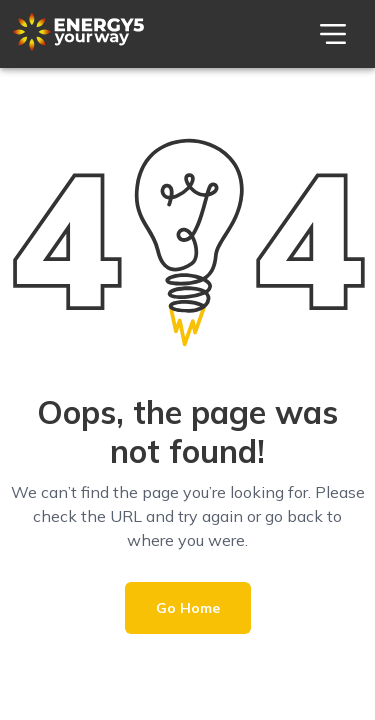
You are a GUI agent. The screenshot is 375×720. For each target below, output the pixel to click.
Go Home (188, 608)
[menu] (333, 34)
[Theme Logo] (78, 46)
